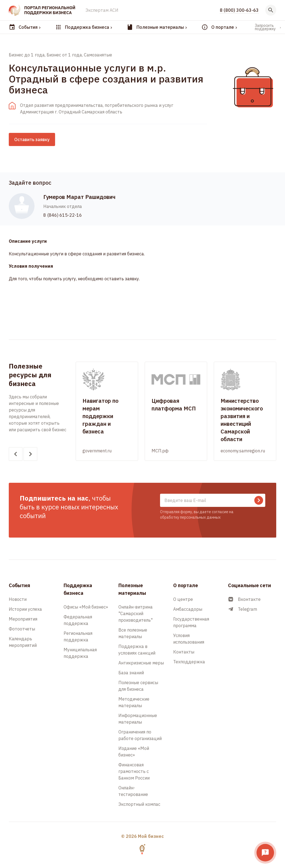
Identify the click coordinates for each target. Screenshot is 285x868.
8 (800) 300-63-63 (239, 10)
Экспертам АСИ (102, 10)
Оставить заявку (32, 139)
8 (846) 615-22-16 (63, 215)
